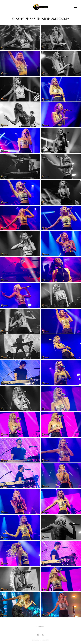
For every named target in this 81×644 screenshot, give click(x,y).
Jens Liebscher (44, 640)
